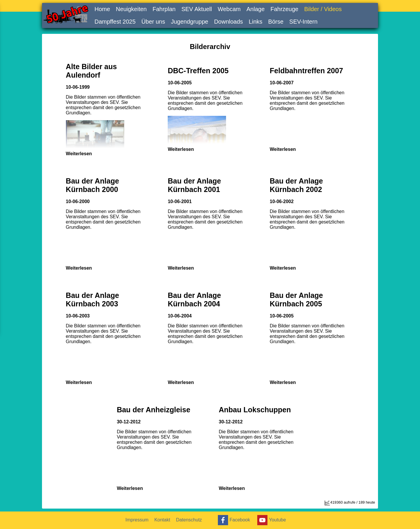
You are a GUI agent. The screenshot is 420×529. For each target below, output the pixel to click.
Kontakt (162, 520)
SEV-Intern (303, 22)
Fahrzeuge (284, 9)
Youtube (271, 520)
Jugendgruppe (190, 22)
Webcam (229, 9)
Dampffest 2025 (115, 22)
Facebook (233, 520)
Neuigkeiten (131, 9)
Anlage (256, 9)
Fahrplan (164, 9)
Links (256, 22)
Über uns (153, 22)
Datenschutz (189, 520)
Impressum (137, 520)
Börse (276, 22)
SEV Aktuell (197, 9)
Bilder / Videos (323, 9)
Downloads (229, 22)
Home (102, 9)
